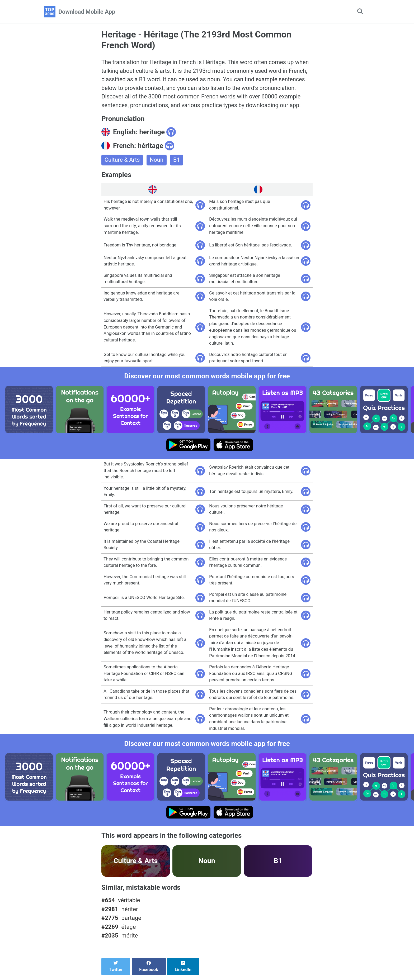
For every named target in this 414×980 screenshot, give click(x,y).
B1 (177, 161)
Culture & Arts (123, 161)
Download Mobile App (87, 12)
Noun (157, 161)
